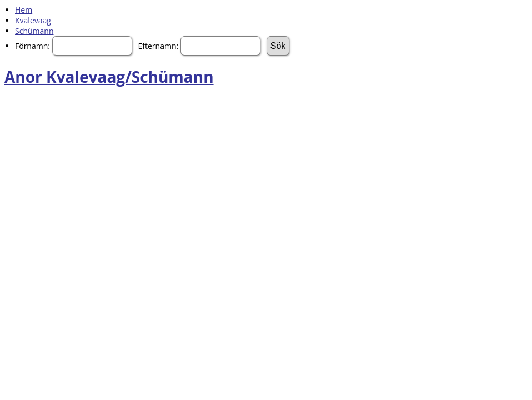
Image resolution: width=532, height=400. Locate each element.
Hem (24, 10)
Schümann (34, 31)
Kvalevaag (33, 20)
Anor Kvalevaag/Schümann (109, 77)
